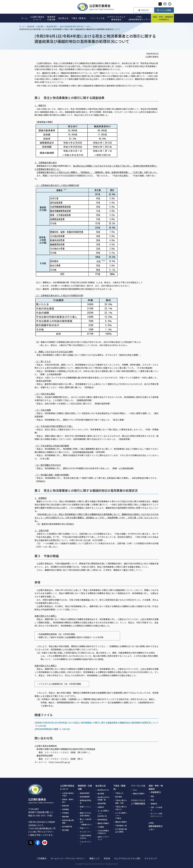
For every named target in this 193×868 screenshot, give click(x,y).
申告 (152, 800)
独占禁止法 (101, 786)
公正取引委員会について (67, 787)
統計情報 (65, 830)
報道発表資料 (52, 26)
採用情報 (65, 809)
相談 (152, 796)
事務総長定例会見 (86, 802)
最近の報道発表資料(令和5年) (72, 26)
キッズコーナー (86, 832)
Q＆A (135, 790)
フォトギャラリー (86, 843)
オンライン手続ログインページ (156, 815)
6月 (88, 26)
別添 (96, 540)
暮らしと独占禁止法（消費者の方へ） (86, 822)
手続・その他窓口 (156, 809)
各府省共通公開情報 (68, 822)
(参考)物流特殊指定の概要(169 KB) (52, 729)
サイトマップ (151, 858)
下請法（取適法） (119, 787)
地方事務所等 (67, 827)
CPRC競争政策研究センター (156, 826)
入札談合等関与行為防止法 (103, 832)
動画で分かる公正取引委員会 (86, 814)
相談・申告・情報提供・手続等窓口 (156, 789)
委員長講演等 (85, 797)
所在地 (107, 858)
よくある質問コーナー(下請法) (121, 816)
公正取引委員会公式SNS (86, 837)
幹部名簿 (65, 806)
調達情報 (65, 817)
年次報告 (65, 813)
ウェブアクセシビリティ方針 (127, 858)
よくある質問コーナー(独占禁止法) (103, 813)
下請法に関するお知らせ (121, 808)
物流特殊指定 (102, 820)
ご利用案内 (41, 858)
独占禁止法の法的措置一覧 (103, 799)
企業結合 (101, 807)
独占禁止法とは (103, 790)
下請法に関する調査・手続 (121, 802)
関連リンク (94, 858)
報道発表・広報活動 (35, 26)
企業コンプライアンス (103, 838)
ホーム (22, 26)
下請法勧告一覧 (121, 826)
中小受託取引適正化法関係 (121, 830)
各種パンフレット (86, 808)
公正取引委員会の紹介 (68, 794)
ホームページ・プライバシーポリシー (68, 858)
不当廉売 (101, 827)
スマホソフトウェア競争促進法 (138, 802)
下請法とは (119, 793)
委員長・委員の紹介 (68, 801)
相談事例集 (102, 803)
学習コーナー (85, 828)
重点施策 (101, 794)
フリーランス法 (138, 786)
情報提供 (154, 804)
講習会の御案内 (103, 823)
